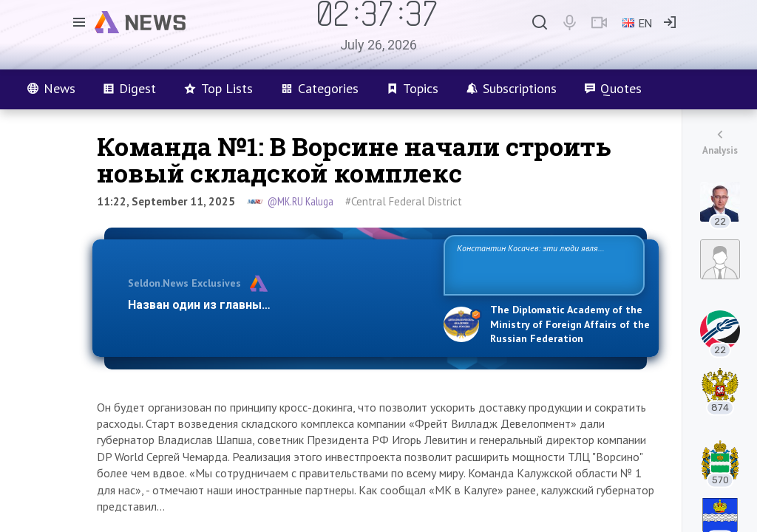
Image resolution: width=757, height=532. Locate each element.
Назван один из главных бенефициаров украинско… (278, 305)
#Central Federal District (404, 201)
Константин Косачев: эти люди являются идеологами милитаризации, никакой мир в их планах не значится (544, 264)
